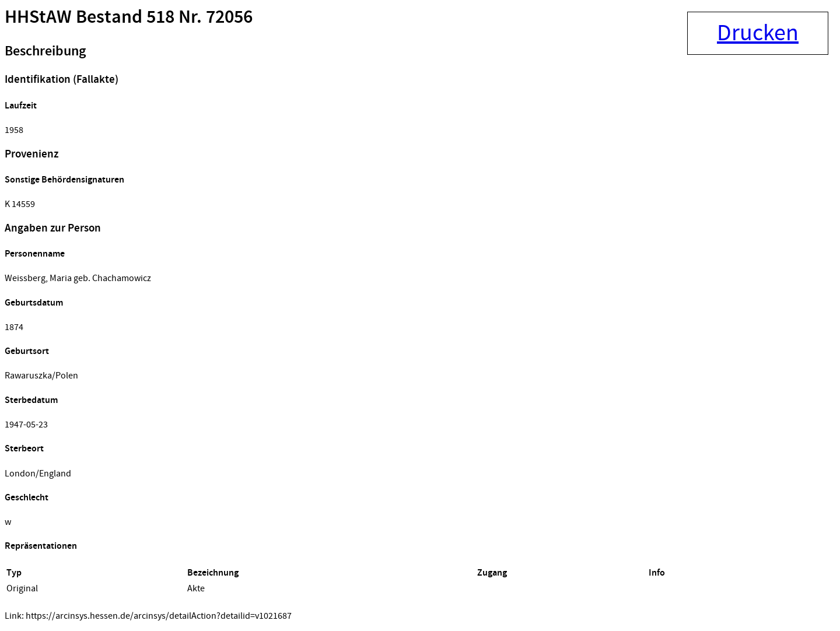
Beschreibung (45, 51)
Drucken (758, 33)
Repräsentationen (41, 546)
